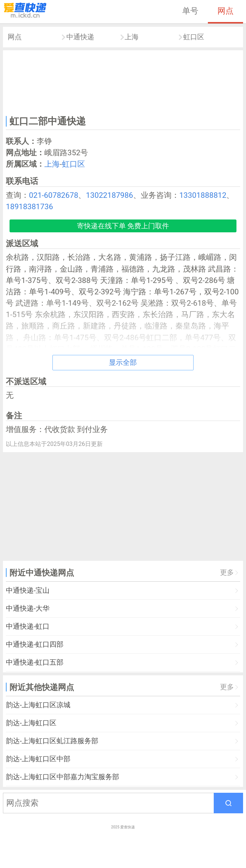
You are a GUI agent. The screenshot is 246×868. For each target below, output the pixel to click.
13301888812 (203, 195)
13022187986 (109, 195)
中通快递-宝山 (28, 590)
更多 (227, 572)
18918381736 (30, 207)
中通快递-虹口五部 (35, 662)
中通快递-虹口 (28, 626)
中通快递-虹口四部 (35, 644)
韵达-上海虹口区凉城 (38, 705)
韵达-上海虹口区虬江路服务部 (52, 741)
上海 (132, 37)
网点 (225, 11)
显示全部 (123, 362)
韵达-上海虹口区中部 (38, 759)
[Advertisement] (123, 82)
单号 (190, 11)
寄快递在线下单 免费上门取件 (123, 226)
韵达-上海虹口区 (31, 723)
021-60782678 (54, 195)
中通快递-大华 (28, 608)
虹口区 (194, 37)
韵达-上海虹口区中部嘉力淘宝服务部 (63, 777)
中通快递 (80, 37)
